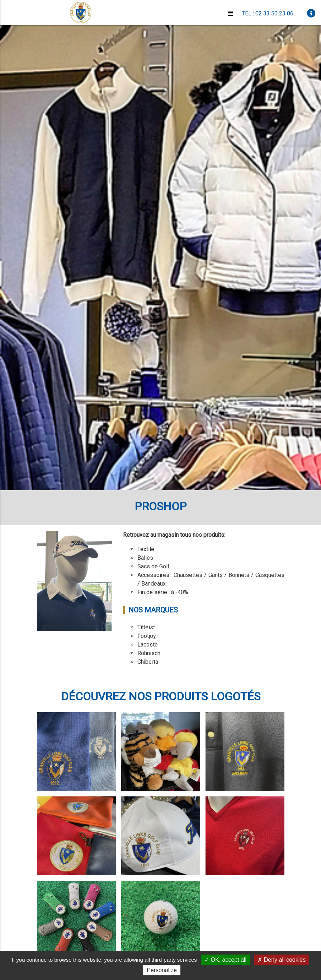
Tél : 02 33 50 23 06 (268, 13)
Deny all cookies (282, 960)
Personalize (162, 970)
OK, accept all (225, 960)
